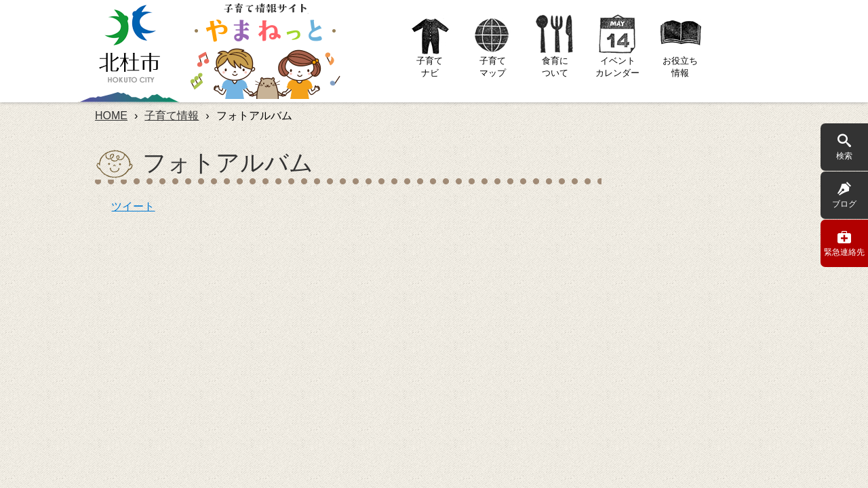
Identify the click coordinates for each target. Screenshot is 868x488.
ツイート (133, 206)
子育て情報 (172, 116)
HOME (111, 116)
